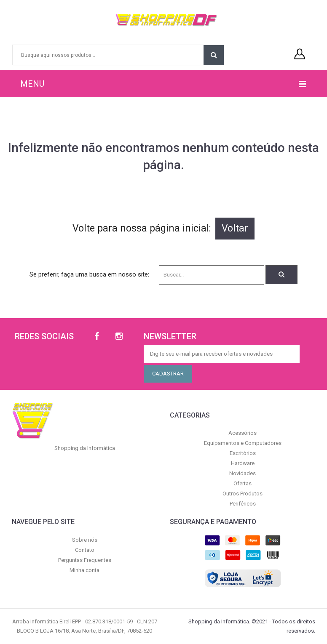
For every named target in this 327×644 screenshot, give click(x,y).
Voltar (235, 228)
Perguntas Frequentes (85, 560)
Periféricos (243, 504)
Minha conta (84, 570)
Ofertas (243, 483)
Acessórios (243, 433)
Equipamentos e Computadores (243, 443)
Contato (85, 550)
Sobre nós (85, 540)
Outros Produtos (243, 494)
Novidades (243, 473)
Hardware (243, 463)
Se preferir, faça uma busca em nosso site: (89, 274)
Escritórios (243, 453)
